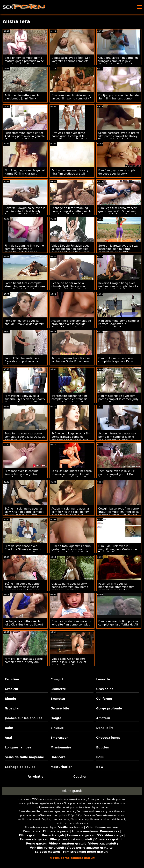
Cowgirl (57, 679)
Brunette (58, 699)
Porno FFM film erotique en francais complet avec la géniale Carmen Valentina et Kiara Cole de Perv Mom (24, 363)
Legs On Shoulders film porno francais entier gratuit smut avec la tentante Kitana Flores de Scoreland (72, 476)
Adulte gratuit (72, 791)
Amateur (103, 718)
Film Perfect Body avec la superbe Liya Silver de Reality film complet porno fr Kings (25, 399)
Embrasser (59, 738)
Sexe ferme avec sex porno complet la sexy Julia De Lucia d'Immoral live (25, 437)
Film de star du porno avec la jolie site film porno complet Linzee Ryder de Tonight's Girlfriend (71, 626)
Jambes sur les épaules (24, 718)
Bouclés (103, 747)
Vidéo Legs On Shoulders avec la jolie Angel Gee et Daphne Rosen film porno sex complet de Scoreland (72, 664)
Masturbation (62, 767)
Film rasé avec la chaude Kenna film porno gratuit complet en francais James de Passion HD (25, 476)
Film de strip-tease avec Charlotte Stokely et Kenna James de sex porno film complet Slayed (23, 551)
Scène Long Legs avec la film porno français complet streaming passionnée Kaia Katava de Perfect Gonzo (71, 438)
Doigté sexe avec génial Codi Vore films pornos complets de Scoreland (71, 61)
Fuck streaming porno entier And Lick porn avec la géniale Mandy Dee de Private (25, 136)
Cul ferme (104, 699)
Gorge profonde (109, 708)
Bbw (100, 767)
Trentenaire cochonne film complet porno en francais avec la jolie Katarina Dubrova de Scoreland (72, 401)
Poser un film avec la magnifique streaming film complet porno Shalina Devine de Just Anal (116, 589)
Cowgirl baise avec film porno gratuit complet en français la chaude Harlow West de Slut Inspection (118, 513)
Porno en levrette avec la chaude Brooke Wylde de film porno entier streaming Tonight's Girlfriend (25, 326)
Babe (9, 728)
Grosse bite (60, 708)
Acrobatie (35, 777)
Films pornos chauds (101, 799)
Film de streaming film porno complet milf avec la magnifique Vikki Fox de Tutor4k (24, 251)
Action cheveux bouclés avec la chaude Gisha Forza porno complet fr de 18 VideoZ (71, 361)
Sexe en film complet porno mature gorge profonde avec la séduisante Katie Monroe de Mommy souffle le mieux (24, 63)
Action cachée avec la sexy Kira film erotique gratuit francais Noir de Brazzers (70, 174)
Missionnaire (61, 747)
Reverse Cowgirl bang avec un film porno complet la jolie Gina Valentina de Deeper (118, 286)
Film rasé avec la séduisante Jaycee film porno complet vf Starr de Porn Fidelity (71, 99)
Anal (8, 738)
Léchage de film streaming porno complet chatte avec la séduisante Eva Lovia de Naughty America (72, 213)
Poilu (100, 757)
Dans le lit (105, 728)
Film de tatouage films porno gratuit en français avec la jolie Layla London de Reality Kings (71, 551)
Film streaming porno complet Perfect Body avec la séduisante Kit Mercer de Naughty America (119, 326)
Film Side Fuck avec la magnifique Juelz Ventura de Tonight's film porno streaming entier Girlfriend (118, 551)
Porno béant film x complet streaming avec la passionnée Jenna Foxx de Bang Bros (25, 286)
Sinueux (57, 728)
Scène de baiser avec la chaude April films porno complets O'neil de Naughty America (70, 288)
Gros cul (11, 689)
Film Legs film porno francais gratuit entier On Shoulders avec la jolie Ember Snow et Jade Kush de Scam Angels (118, 213)
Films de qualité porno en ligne (39, 811)
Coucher (80, 777)
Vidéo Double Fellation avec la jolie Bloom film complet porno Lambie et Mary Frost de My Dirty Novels (70, 251)
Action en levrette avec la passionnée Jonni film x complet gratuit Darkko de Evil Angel (23, 100)
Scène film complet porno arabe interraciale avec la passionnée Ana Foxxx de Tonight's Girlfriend (22, 589)
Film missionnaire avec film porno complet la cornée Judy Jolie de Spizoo (118, 399)
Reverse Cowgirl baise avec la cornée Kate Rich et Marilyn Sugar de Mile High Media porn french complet (25, 213)
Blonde (10, 699)
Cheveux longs (108, 738)
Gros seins (105, 689)
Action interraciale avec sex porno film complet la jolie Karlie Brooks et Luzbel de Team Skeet (117, 438)
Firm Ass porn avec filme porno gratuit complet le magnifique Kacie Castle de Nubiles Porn (70, 138)
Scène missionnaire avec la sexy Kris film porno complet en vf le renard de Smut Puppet (24, 513)
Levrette (103, 679)
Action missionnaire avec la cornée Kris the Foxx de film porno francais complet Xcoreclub (71, 513)
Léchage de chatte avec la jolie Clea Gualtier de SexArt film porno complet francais (24, 625)
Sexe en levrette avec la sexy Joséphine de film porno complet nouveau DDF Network (118, 251)
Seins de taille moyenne (24, 757)
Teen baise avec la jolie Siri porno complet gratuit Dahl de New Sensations (117, 474)
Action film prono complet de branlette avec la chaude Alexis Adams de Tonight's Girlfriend (71, 326)
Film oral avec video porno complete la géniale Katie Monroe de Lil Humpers (116, 361)
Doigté (56, 718)
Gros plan (13, 708)
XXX (35, 799)
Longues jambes (18, 747)
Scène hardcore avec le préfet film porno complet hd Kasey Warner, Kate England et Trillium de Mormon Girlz (119, 138)
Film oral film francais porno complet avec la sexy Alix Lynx (24, 662)
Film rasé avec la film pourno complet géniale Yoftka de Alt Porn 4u (118, 625)
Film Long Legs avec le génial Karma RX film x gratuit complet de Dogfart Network (25, 174)
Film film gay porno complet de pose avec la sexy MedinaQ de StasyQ (117, 174)
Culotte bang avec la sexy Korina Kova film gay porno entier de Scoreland (70, 587)
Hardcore (58, 757)
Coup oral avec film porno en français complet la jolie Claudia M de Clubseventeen (118, 61)
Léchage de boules (20, 767)
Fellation (12, 679)
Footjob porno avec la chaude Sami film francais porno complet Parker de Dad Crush (118, 99)
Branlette (58, 689)
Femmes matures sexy (92, 811)
